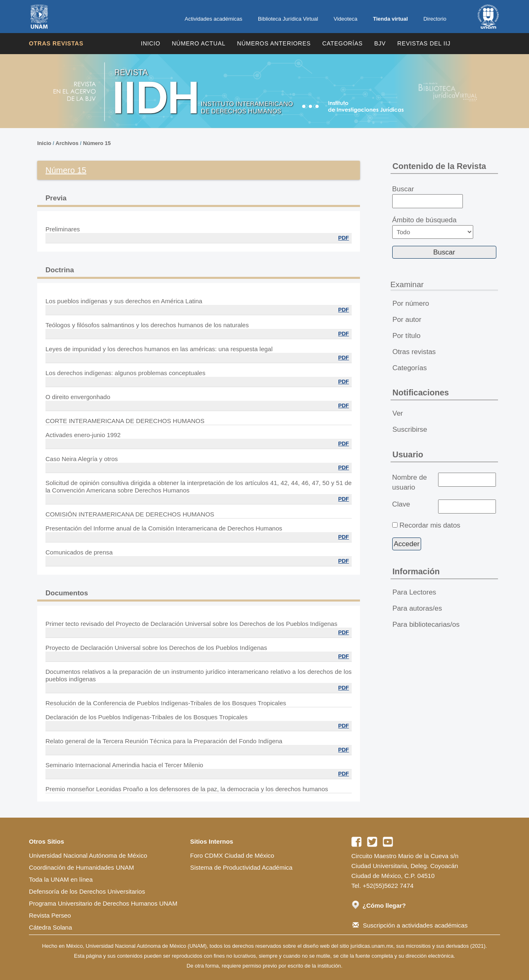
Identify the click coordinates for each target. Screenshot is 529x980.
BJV (380, 43)
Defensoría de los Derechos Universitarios (87, 891)
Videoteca (346, 19)
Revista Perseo (50, 915)
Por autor (407, 320)
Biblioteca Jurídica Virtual (288, 19)
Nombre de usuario (410, 482)
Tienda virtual (390, 19)
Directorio (435, 19)
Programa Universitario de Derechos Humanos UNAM (103, 903)
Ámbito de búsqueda (433, 227)
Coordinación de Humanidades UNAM (81, 867)
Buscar (428, 197)
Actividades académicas (213, 19)
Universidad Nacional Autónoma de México (88, 855)
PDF (343, 238)
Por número (411, 303)
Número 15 (97, 143)
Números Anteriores (274, 43)
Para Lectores (415, 592)
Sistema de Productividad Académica (241, 867)
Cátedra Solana (50, 927)
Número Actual (199, 43)
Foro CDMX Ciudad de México (232, 855)
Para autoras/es (417, 608)
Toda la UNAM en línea (61, 879)
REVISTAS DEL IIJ (424, 43)
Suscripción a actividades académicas (410, 925)
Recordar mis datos (430, 525)
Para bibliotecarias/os (426, 624)
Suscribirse (410, 429)
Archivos (67, 143)
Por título (407, 336)
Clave (401, 504)
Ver (398, 413)
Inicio (151, 43)
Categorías (343, 43)
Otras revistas (56, 43)
